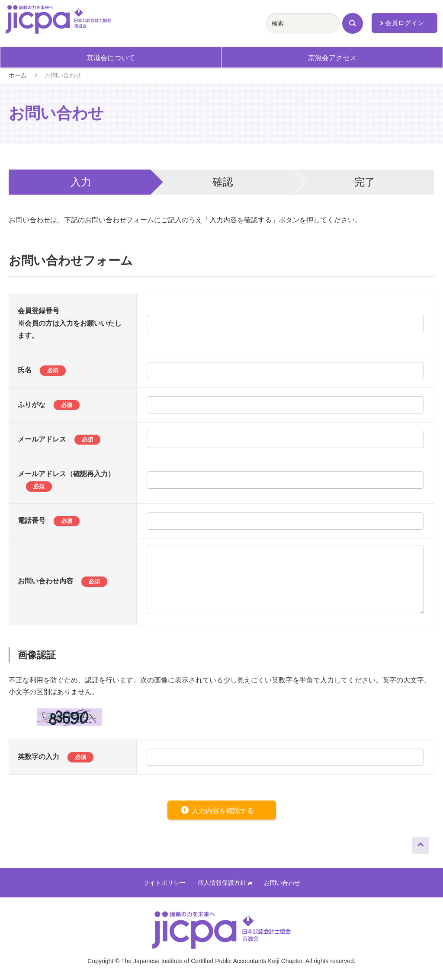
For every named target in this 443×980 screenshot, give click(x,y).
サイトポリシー (164, 883)
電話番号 (49, 520)
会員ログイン (404, 23)
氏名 (42, 370)
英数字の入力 (56, 757)
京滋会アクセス (332, 58)
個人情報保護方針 (225, 883)
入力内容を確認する (223, 811)
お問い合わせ (282, 883)
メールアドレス (59, 439)
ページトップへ (421, 843)
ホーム (18, 75)
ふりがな (49, 405)
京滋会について (111, 58)
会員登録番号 (39, 311)
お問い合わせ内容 (63, 581)
